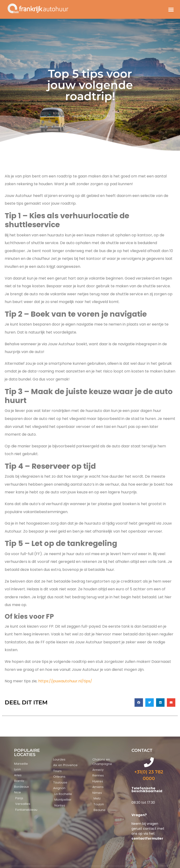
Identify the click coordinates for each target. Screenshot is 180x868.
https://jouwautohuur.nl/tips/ (65, 681)
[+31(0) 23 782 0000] (149, 762)
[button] (171, 9)
